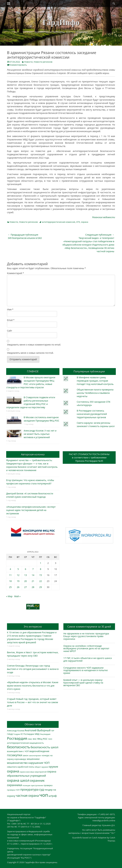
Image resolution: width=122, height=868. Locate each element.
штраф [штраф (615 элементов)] (53, 796)
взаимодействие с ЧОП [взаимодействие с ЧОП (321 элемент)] (18, 751)
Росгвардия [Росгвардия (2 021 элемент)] (17, 738)
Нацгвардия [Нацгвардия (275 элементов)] (45, 734)
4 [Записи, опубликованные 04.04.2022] (10, 569)
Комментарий (15, 273)
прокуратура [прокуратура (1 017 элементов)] (29, 789)
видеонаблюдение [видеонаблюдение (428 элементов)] (39, 751)
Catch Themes (111, 839)
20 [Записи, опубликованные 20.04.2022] (26, 581)
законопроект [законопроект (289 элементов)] (35, 755)
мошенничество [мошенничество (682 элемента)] (17, 763)
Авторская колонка (33, 454)
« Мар (9, 596)
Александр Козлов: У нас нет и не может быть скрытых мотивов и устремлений (40, 434)
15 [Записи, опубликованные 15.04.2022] (41, 575)
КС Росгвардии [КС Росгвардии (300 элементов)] (27, 734)
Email (11, 320)
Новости (28, 62)
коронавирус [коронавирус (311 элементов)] (20, 759)
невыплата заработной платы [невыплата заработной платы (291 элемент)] (20, 767)
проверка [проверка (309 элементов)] (48, 785)
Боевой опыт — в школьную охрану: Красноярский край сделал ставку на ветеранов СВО (83, 683)
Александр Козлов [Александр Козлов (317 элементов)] (15, 731)
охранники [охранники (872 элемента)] (15, 785)
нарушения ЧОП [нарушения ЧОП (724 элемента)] (39, 763)
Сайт (10, 331)
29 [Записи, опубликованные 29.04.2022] (41, 587)
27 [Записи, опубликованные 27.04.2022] (26, 587)
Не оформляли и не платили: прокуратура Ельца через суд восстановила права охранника (86, 636)
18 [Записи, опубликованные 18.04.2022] (10, 581)
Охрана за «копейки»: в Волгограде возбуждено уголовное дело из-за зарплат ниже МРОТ (86, 649)
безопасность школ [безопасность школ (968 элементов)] (45, 747)
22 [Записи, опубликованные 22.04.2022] (41, 581)
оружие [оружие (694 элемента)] (53, 767)
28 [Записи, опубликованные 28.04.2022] (33, 587)
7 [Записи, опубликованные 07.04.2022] (33, 569)
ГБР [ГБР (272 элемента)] (53, 731)
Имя (10, 309)
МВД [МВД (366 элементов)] (37, 734)
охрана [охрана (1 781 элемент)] (13, 771)
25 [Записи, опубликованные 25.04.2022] (10, 587)
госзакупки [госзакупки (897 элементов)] (15, 755)
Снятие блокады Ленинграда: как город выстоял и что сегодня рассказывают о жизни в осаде (33, 669)
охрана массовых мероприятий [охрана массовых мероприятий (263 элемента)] (33, 772)
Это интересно (33, 627)
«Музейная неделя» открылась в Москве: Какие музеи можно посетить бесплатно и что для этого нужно (33, 686)
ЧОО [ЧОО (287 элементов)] (50, 739)
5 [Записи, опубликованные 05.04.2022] (18, 569)
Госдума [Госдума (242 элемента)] (17, 734)
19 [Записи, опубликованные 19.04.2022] (18, 581)
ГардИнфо (61, 22)
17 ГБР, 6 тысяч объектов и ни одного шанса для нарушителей (88, 659)
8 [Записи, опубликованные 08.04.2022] (41, 569)
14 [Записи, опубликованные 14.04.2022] (33, 575)
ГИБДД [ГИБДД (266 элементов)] (10, 734)
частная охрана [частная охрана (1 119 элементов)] (27, 796)
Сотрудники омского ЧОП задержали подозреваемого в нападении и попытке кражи (86, 670)
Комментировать (18, 65)
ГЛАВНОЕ (33, 371)
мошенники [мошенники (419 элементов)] (33, 759)
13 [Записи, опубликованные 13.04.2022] (26, 575)
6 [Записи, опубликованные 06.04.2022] (26, 569)
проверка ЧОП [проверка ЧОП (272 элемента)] (13, 790)
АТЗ (78, 222)
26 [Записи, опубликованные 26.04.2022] (18, 587)
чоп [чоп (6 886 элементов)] (44, 795)
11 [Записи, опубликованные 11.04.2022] (10, 575)
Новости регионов (43, 62)
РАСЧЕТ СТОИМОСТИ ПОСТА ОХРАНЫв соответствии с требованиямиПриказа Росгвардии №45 (89, 458)
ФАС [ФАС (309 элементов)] (35, 739)
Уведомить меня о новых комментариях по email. (34, 345)
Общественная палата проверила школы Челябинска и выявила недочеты (95, 393)
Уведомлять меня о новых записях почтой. (30, 353)
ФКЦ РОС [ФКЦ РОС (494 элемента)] (42, 739)
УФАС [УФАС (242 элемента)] (30, 739)
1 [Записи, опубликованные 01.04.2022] (41, 563)
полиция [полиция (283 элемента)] (26, 785)
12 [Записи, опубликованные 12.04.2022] (18, 575)
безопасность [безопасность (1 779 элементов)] (19, 747)
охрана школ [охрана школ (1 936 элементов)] (18, 780)
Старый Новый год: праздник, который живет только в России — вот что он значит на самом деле (32, 702)
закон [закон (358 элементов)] (26, 755)
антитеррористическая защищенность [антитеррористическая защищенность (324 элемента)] (25, 743)
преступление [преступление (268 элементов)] (37, 785)
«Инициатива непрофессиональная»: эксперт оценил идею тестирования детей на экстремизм (31, 510)
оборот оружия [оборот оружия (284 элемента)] (41, 767)
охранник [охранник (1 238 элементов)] (37, 780)
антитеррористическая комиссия (58, 222)
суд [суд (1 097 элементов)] (41, 789)
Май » (17, 596)
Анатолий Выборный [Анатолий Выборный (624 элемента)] (37, 730)
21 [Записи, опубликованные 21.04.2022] (33, 581)
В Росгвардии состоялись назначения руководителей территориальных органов (92, 414)
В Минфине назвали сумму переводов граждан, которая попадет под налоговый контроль (95, 381)
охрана (85, 222)
